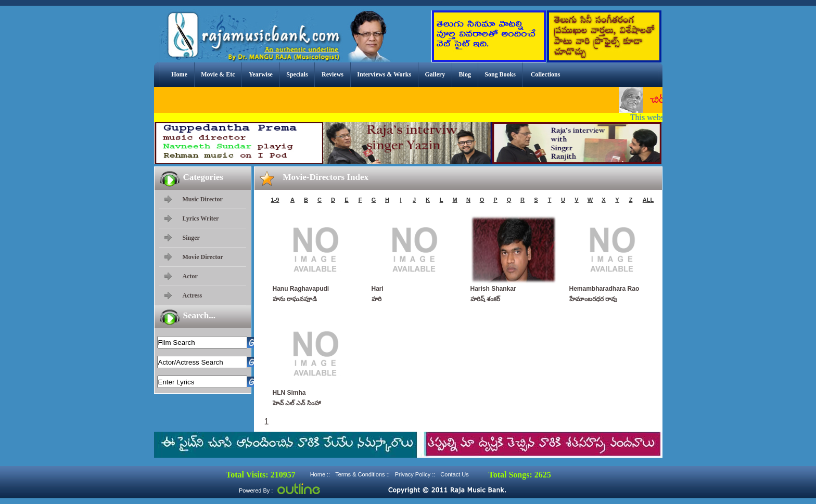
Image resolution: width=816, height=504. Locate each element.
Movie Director (203, 257)
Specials (297, 74)
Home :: (320, 474)
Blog (465, 74)
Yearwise (261, 74)
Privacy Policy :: (415, 474)
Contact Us (454, 474)
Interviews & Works (384, 74)
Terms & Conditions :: (362, 474)
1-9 (275, 200)
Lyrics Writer (201, 218)
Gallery (435, 74)
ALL (648, 200)
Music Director (203, 199)
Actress (193, 295)
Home (179, 74)
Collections (546, 74)
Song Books (500, 74)
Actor (190, 276)
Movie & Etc (218, 74)
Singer (191, 238)
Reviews (333, 74)
